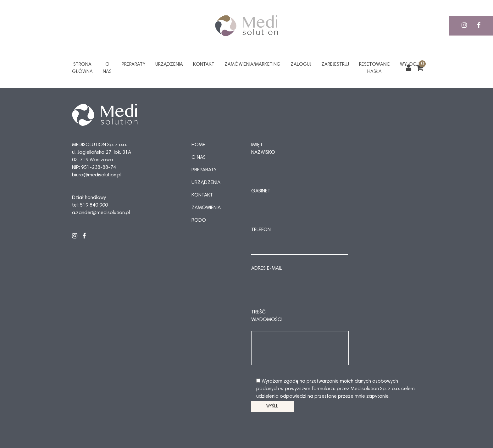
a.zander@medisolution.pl (101, 213)
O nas (107, 68)
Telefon (261, 230)
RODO (199, 220)
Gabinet (261, 191)
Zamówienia (206, 208)
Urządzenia (169, 65)
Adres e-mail (267, 268)
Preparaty (133, 65)
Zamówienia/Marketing (252, 65)
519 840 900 (94, 205)
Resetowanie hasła (374, 68)
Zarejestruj (335, 65)
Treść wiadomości (267, 316)
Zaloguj (301, 65)
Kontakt (204, 65)
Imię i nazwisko (263, 149)
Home (198, 145)
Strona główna (82, 68)
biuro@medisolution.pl (97, 175)
